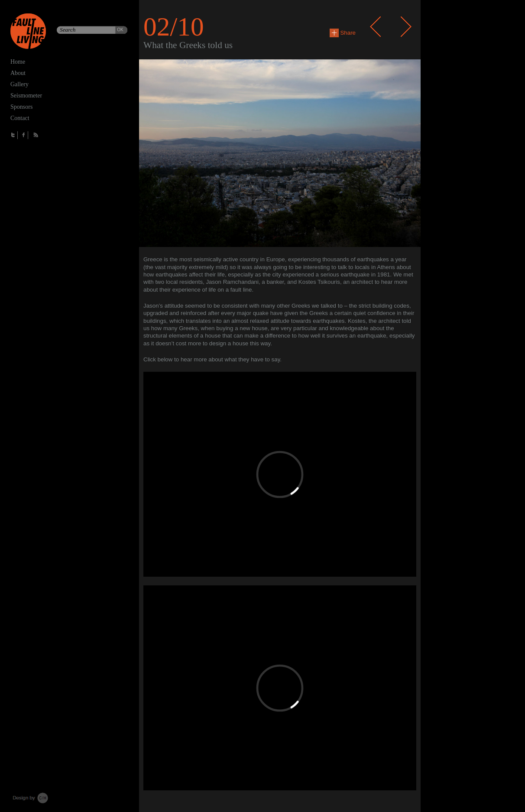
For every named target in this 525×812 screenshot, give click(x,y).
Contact (20, 118)
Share (343, 33)
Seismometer (26, 96)
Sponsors (21, 107)
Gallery (19, 84)
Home (18, 62)
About (18, 73)
